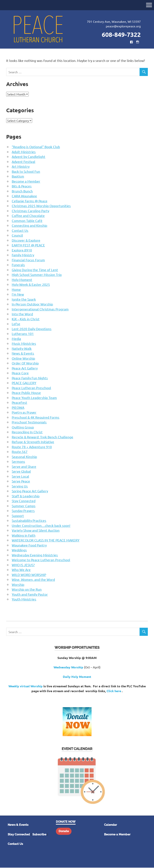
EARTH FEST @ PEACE (28, 245)
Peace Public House (26, 393)
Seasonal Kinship (24, 457)
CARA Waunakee (24, 196)
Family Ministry (23, 255)
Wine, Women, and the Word (33, 580)
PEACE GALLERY (24, 383)
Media (16, 339)
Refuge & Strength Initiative (33, 442)
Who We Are (21, 570)
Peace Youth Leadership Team (34, 398)
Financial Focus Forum (28, 260)
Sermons (18, 462)
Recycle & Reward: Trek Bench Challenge (42, 437)
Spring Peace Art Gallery (30, 491)
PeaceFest (19, 403)
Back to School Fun (26, 172)
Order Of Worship (25, 363)
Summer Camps (24, 506)
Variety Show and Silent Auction (36, 531)
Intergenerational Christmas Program (40, 309)
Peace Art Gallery (25, 368)
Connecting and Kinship (29, 226)
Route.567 (20, 452)
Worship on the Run (27, 590)
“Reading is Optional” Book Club (36, 147)
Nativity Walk (22, 349)
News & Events (23, 354)
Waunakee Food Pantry (29, 545)
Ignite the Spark (24, 300)
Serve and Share (24, 467)
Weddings (19, 550)
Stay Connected (24, 501)
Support (18, 516)
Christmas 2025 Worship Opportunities (41, 206)
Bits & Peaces (22, 186)
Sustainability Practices (29, 521)
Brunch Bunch (22, 191)
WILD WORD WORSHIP (29, 575)
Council (17, 236)
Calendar (111, 825)
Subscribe (39, 835)
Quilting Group (23, 427)
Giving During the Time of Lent (35, 270)
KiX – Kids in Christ (26, 319)
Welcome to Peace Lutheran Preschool (41, 560)
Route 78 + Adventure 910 (32, 447)
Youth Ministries (24, 599)
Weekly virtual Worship (26, 686)
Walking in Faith (24, 536)
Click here (114, 691)
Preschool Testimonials (29, 422)
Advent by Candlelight (29, 157)
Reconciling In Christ (27, 432)
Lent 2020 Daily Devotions (32, 329)
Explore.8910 (22, 250)
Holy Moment (22, 280)
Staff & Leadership (26, 496)
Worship (18, 585)
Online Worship (23, 359)
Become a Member (26, 182)
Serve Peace (21, 481)
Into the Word (22, 314)
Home (16, 290)
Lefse (16, 324)
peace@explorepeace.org (123, 26)
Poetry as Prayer (24, 413)
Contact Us (20, 231)
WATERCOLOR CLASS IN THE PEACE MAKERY (46, 540)
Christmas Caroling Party (30, 211)
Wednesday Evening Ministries (35, 555)
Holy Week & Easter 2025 (31, 285)
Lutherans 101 (23, 334)
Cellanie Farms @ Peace (30, 201)
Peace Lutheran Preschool (31, 388)
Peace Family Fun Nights (30, 378)
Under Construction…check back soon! (41, 526)
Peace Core (20, 373)
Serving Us (20, 486)
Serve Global (21, 472)
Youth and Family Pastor (30, 595)
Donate (64, 832)
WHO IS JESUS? (23, 565)
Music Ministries (24, 344)
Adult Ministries (24, 152)
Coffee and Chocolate (28, 216)
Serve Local (20, 477)
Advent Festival (24, 162)
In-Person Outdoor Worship (32, 304)
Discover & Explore (26, 241)
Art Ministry (21, 167)
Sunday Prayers (23, 511)
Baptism (18, 177)
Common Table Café (27, 221)
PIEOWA (18, 408)
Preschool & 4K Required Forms (36, 418)
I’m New (18, 295)
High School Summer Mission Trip (37, 275)
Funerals (18, 265)
